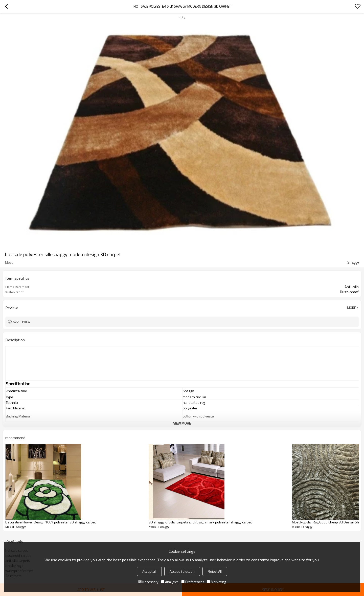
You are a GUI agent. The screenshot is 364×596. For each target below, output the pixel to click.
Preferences (193, 582)
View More (182, 423)
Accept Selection (182, 571)
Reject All (215, 571)
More (351, 308)
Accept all (149, 571)
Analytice (170, 582)
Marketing (216, 582)
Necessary (148, 582)
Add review (22, 322)
